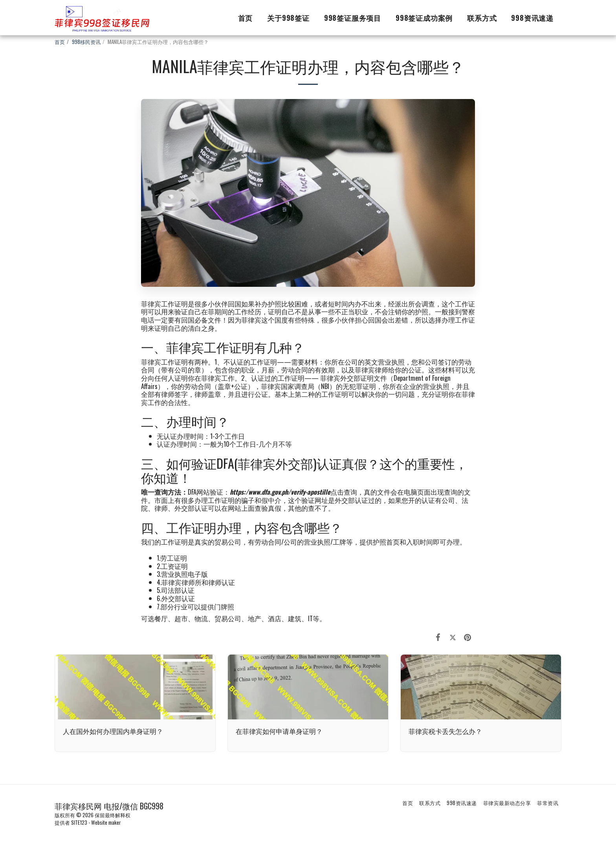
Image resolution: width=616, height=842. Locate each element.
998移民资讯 (86, 42)
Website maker (106, 822)
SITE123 (79, 822)
